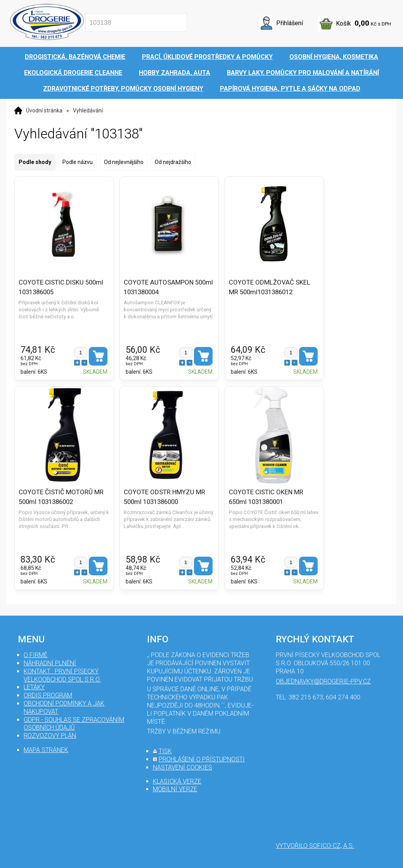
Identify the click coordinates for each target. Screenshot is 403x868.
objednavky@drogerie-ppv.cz (323, 681)
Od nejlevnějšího (124, 162)
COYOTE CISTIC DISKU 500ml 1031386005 (61, 287)
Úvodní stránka (44, 110)
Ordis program (48, 695)
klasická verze (177, 781)
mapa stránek (46, 750)
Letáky (34, 687)
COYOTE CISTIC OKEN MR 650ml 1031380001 (261, 497)
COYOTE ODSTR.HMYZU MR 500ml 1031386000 (162, 497)
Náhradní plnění (50, 663)
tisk (165, 751)
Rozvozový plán (50, 736)
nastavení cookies (182, 767)
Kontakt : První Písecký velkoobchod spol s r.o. (62, 675)
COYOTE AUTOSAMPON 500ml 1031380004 (156, 287)
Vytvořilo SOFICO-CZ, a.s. (315, 846)
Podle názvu (78, 162)
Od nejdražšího (173, 162)
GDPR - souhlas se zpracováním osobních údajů (74, 724)
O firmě (35, 655)
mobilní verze (175, 789)
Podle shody (35, 162)
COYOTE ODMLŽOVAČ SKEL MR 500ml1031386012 (265, 287)
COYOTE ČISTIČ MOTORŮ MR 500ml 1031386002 (61, 497)
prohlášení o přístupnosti (202, 759)
